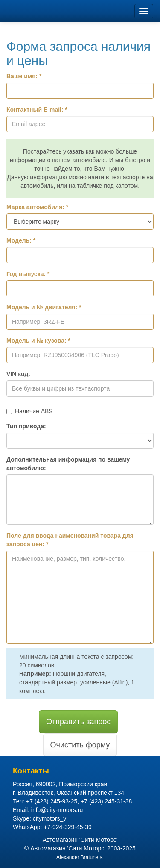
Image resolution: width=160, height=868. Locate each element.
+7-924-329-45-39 (67, 827)
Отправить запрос (78, 722)
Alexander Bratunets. (80, 857)
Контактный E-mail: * (37, 110)
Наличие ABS (30, 411)
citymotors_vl (50, 818)
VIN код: (18, 374)
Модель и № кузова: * (38, 341)
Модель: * (21, 240)
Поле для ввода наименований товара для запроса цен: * (70, 540)
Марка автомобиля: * (37, 207)
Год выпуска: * (28, 274)
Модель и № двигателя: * (44, 307)
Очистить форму (80, 745)
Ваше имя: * (24, 76)
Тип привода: (26, 426)
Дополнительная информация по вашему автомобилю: (68, 464)
